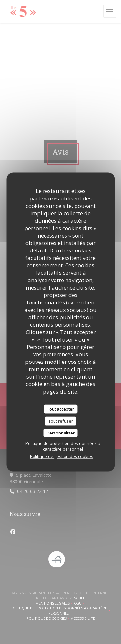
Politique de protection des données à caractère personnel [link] (63, 446)
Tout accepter (60, 409)
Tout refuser (61, 421)
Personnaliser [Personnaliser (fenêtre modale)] (61, 433)
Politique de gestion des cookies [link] (62, 456)
